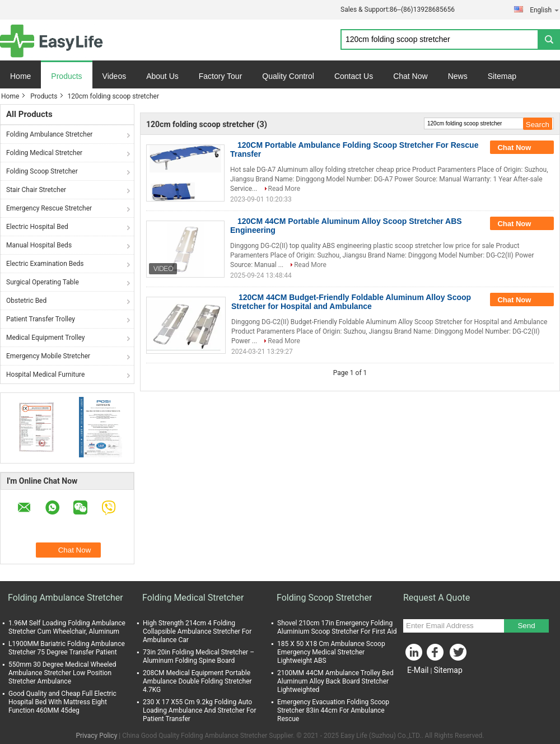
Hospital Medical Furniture (45, 375)
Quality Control (288, 76)
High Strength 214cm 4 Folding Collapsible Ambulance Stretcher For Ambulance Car (197, 631)
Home (20, 76)
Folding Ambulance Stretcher (49, 134)
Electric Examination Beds (45, 264)
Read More (284, 189)
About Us (162, 76)
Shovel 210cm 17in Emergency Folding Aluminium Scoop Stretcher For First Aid (337, 627)
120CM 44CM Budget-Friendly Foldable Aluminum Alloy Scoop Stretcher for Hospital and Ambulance (351, 302)
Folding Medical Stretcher (44, 153)
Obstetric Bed (26, 301)
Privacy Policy (96, 736)
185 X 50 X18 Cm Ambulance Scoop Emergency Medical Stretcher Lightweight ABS (331, 652)
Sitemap (502, 76)
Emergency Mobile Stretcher (48, 356)
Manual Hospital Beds (39, 245)
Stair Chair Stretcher (36, 190)
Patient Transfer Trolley (41, 319)
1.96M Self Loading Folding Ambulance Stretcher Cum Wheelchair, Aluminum (67, 627)
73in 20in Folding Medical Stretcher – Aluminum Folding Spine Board (199, 656)
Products (66, 76)
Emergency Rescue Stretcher (49, 208)
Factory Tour (221, 76)
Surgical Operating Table (43, 282)
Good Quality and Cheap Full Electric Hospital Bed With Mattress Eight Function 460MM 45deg (62, 702)
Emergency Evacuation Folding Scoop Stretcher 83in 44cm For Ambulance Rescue (333, 710)
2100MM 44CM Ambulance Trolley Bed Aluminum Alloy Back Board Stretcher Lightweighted (335, 681)
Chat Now (410, 76)
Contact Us (354, 76)
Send (526, 626)
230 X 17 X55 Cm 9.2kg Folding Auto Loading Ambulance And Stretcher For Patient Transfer (199, 710)
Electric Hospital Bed (37, 227)
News (458, 76)
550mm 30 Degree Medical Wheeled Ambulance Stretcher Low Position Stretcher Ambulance (62, 673)
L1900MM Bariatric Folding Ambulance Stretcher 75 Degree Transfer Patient (67, 648)
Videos (115, 76)
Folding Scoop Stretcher (42, 171)
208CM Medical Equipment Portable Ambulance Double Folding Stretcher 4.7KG (197, 681)
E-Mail (418, 670)
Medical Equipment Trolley (46, 338)
